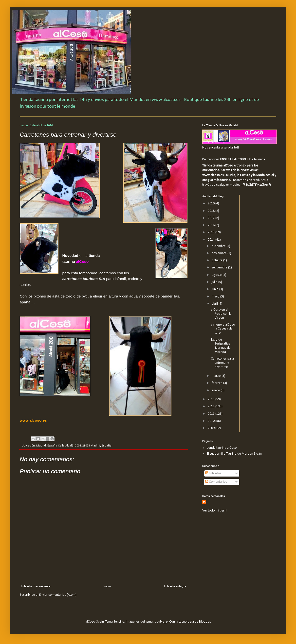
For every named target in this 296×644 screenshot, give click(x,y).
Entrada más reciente (36, 586)
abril (215, 304)
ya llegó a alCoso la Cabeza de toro (223, 329)
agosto (217, 275)
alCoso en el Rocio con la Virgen (221, 314)
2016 (212, 225)
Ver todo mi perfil (215, 511)
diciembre (219, 246)
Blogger (205, 622)
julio (215, 282)
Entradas (213, 473)
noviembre (220, 253)
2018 (212, 211)
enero (216, 390)
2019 (212, 204)
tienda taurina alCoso (222, 448)
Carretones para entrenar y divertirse (222, 363)
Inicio (107, 586)
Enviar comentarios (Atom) (58, 595)
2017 (212, 218)
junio (215, 289)
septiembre (220, 268)
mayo (216, 297)
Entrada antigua (175, 586)
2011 (212, 414)
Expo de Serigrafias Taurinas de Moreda (221, 346)
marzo (217, 376)
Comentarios (216, 482)
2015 (212, 232)
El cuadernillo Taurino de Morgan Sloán (234, 454)
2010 (212, 421)
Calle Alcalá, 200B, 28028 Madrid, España (85, 446)
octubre (217, 260)
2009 (212, 428)
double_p (161, 622)
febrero (217, 383)
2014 (212, 240)
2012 (212, 406)
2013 (212, 399)
